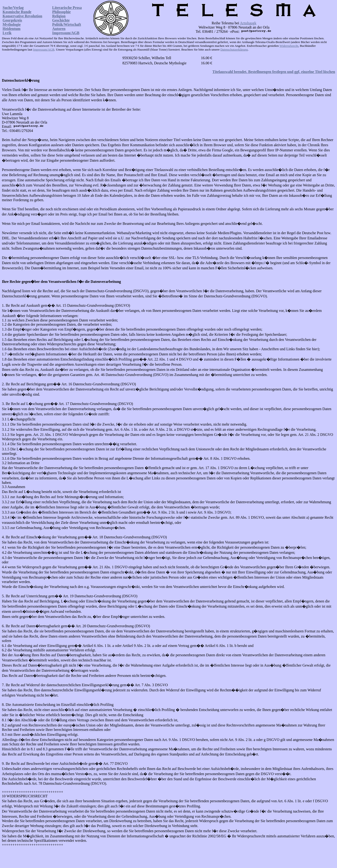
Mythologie (12, 24)
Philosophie (61, 12)
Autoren (59, 29)
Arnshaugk (248, 23)
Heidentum (11, 29)
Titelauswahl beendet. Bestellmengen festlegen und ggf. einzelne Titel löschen (274, 72)
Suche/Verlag (13, 8)
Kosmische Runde (17, 12)
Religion (59, 16)
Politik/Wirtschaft (67, 24)
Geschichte (61, 20)
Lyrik (7, 33)
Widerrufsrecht (289, 46)
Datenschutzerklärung (234, 49)
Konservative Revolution (22, 16)
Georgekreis (12, 20)
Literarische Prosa (67, 8)
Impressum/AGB (66, 33)
